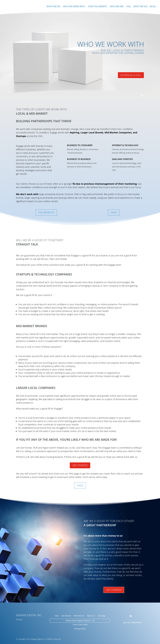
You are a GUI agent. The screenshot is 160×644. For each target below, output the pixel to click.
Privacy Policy (80, 629)
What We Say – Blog (145, 7)
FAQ (128, 7)
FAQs (114, 212)
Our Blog (101, 616)
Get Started (80, 465)
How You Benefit (98, 7)
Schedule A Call (131, 75)
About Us (91, 616)
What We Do (53, 7)
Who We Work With (74, 7)
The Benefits (46, 212)
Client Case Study (80, 624)
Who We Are (117, 7)
